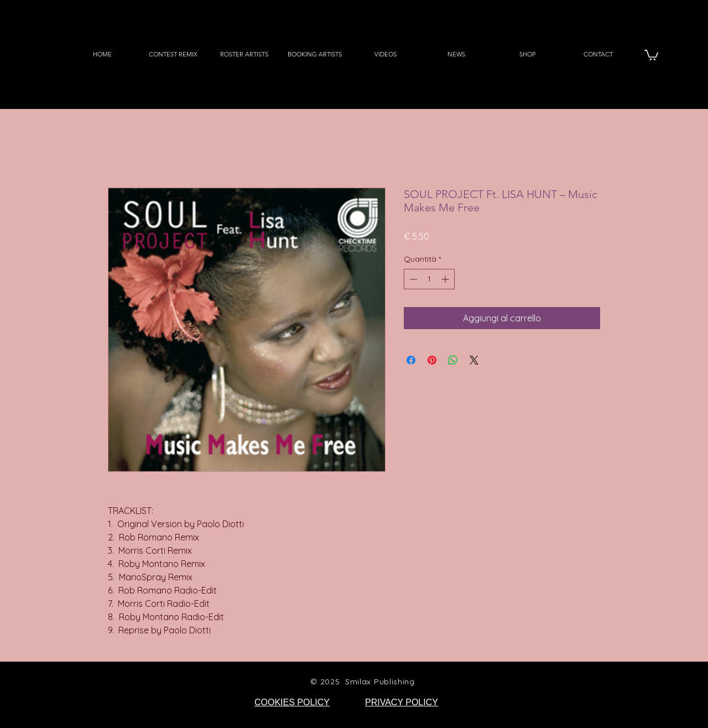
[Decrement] (412, 279)
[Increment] (446, 279)
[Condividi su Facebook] (411, 360)
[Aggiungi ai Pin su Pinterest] (432, 360)
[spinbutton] (429, 279)
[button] (651, 54)
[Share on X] (474, 360)
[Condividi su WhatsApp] (453, 360)
